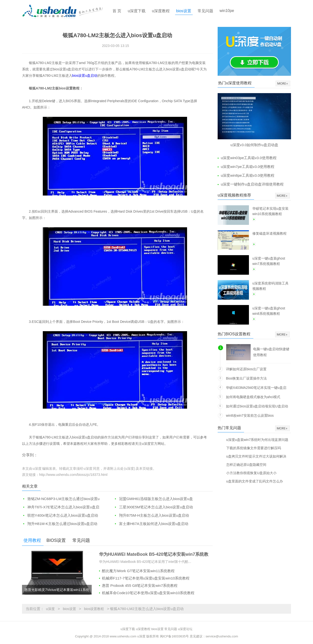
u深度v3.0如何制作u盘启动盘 (254, 145)
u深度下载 (137, 11)
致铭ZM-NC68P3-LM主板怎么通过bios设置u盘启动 (61, 499)
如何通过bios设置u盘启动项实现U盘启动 (257, 406)
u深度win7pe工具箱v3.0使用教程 (248, 167)
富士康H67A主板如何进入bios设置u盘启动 (154, 524)
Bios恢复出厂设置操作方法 (246, 378)
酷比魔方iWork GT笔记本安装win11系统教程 (138, 571)
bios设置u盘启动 (85, 76)
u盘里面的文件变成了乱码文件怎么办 (255, 481)
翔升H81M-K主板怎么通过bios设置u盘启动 (62, 524)
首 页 (117, 11)
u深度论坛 (185, 629)
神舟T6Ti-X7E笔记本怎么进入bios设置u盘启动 (61, 507)
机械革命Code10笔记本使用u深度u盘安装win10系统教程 (148, 593)
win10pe (227, 11)
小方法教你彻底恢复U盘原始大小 (251, 473)
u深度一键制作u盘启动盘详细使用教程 (252, 184)
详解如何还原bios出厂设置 (246, 369)
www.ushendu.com (123, 636)
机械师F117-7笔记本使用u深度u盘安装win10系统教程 (146, 578)
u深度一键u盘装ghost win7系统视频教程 (269, 261)
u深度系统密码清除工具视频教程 (270, 286)
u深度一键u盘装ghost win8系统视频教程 (269, 311)
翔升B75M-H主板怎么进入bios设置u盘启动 (154, 515)
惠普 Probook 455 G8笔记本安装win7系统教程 (140, 585)
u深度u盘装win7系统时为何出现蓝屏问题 (257, 440)
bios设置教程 (94, 609)
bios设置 (184, 11)
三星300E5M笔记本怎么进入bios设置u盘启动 (156, 507)
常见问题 (205, 11)
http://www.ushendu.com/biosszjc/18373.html (73, 475)
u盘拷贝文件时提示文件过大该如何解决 (256, 456)
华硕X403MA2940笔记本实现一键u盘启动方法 (256, 388)
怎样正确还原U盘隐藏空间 (246, 464)
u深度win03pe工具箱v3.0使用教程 (249, 158)
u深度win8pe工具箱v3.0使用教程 (248, 175)
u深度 (50, 609)
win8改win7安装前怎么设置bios (250, 415)
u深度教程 (161, 11)
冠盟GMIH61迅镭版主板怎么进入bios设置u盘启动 (153, 499)
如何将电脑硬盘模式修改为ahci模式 (253, 397)
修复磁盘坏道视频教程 (269, 233)
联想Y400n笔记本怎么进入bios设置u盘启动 (63, 515)
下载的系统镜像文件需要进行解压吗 (254, 448)
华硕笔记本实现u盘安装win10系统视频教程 (270, 211)
